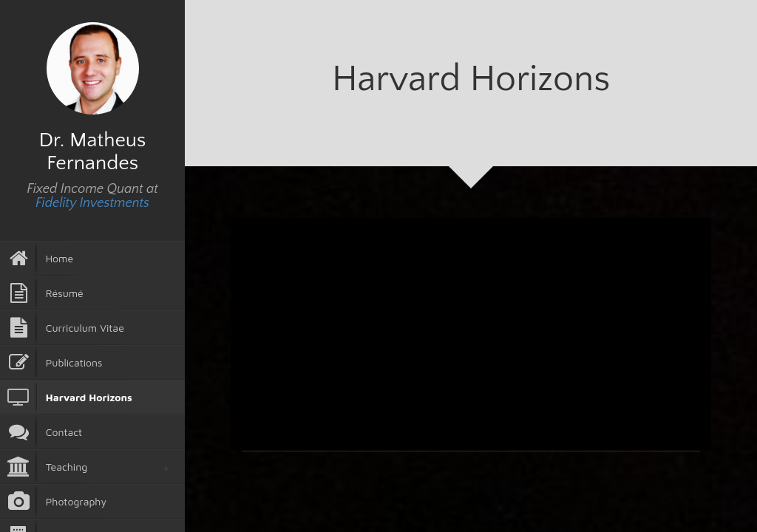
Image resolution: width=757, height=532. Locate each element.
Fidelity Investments (92, 203)
